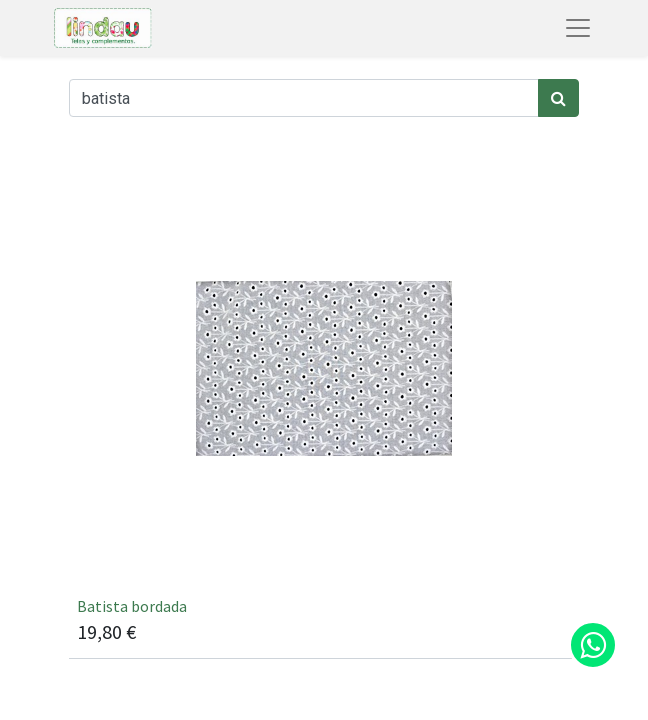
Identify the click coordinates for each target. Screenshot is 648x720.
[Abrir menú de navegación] (578, 28)
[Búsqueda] (558, 98)
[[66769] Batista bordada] (324, 403)
